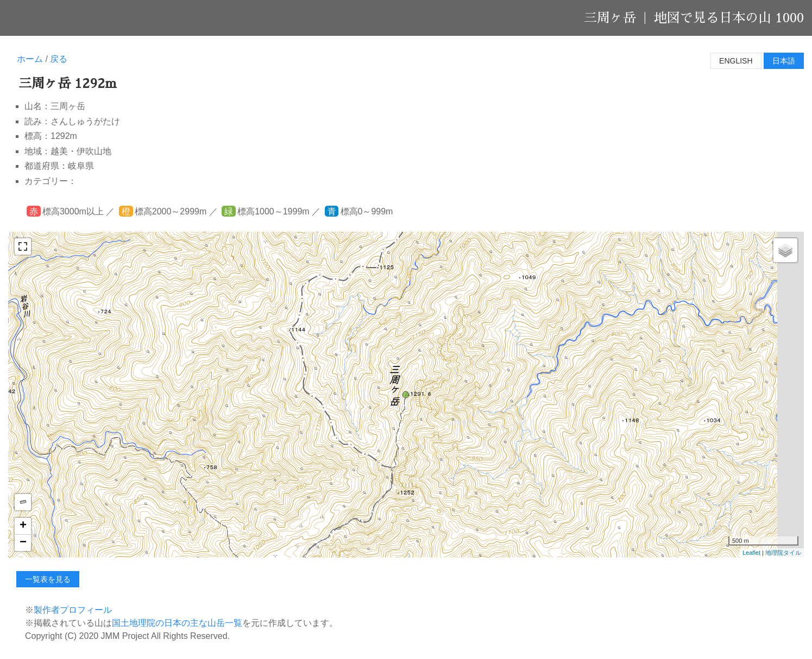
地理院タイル (783, 553)
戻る (59, 59)
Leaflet (751, 553)
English (736, 61)
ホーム (30, 59)
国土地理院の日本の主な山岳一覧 (177, 623)
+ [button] (23, 526)
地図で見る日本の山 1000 (729, 18)
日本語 (784, 61)
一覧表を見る (48, 579)
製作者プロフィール (73, 610)
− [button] (23, 543)
